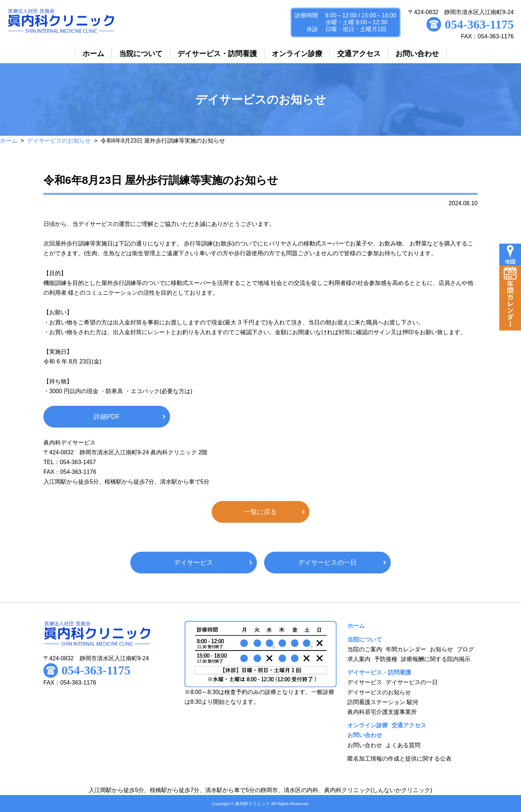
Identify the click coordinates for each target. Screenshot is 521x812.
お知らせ (441, 649)
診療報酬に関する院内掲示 (436, 659)
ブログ (465, 649)
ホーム (9, 141)
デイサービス (194, 563)
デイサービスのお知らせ (59, 141)
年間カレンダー (406, 649)
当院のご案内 (365, 649)
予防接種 (386, 659)
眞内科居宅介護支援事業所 (382, 712)
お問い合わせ (365, 745)
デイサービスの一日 (327, 563)
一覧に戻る (260, 512)
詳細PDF (107, 417)
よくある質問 (403, 745)
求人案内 (359, 659)
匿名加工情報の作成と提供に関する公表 (399, 759)
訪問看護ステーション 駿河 (383, 702)
